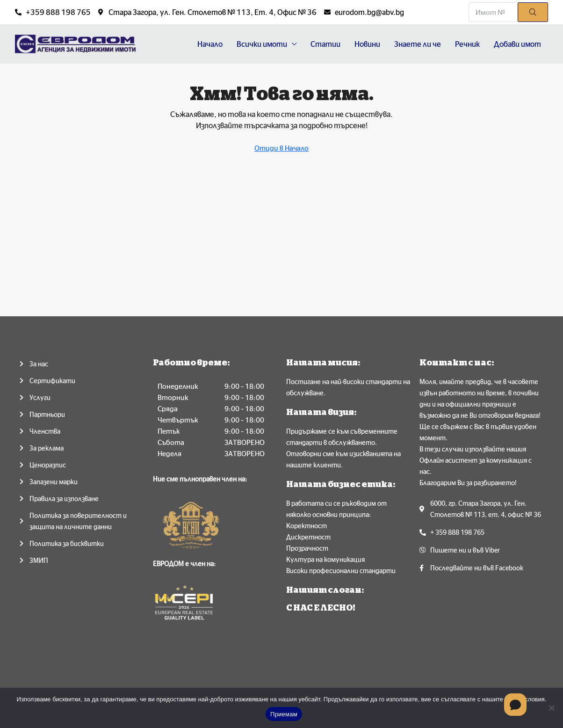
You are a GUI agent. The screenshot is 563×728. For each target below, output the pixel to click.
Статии (325, 44)
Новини (367, 44)
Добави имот (517, 44)
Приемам (284, 714)
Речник (467, 44)
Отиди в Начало (281, 148)
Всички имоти (262, 44)
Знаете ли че (418, 44)
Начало (210, 44)
